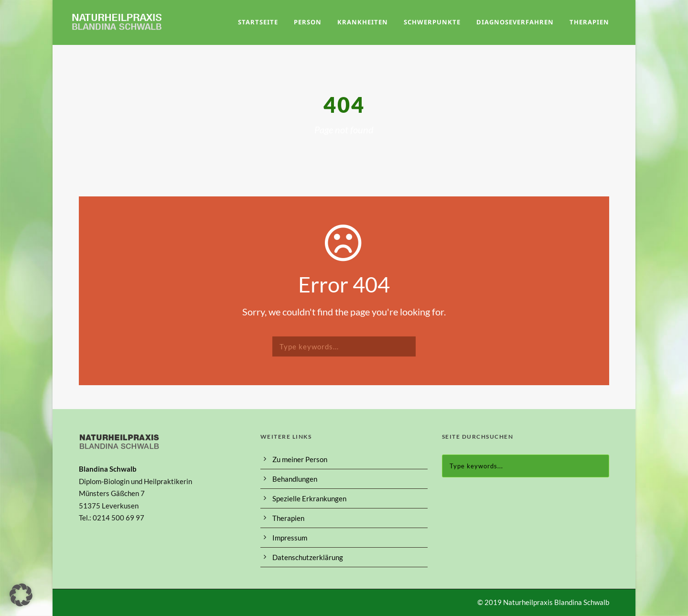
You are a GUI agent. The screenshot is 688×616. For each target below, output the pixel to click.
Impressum (290, 538)
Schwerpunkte (432, 22)
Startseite (258, 22)
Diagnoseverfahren (515, 22)
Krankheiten (363, 22)
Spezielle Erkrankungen (309, 498)
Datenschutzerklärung (308, 557)
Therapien (589, 22)
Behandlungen (295, 479)
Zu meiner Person (300, 459)
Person (308, 22)
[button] (21, 595)
